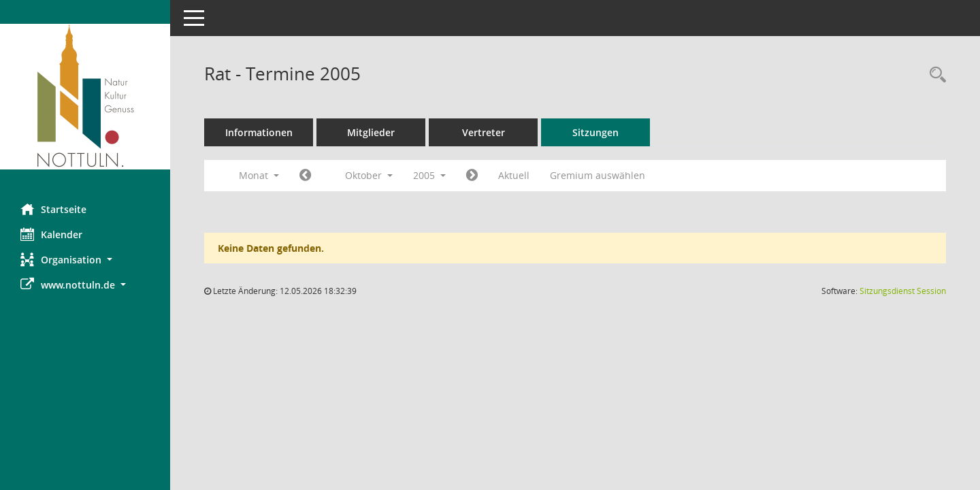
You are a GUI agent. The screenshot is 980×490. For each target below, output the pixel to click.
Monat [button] (259, 175)
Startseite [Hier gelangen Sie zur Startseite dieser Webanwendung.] (53, 209)
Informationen (259, 132)
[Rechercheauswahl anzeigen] (934, 75)
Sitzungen (595, 132)
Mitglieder (371, 132)
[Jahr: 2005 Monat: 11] (472, 176)
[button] (85, 260)
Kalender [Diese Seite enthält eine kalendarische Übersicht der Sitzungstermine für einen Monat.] (51, 234)
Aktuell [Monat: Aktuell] (514, 175)
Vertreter (484, 132)
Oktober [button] (369, 175)
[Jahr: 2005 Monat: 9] (305, 176)
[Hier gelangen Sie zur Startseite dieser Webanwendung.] (85, 97)
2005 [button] (429, 175)
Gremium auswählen (598, 175)
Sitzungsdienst (903, 291)
